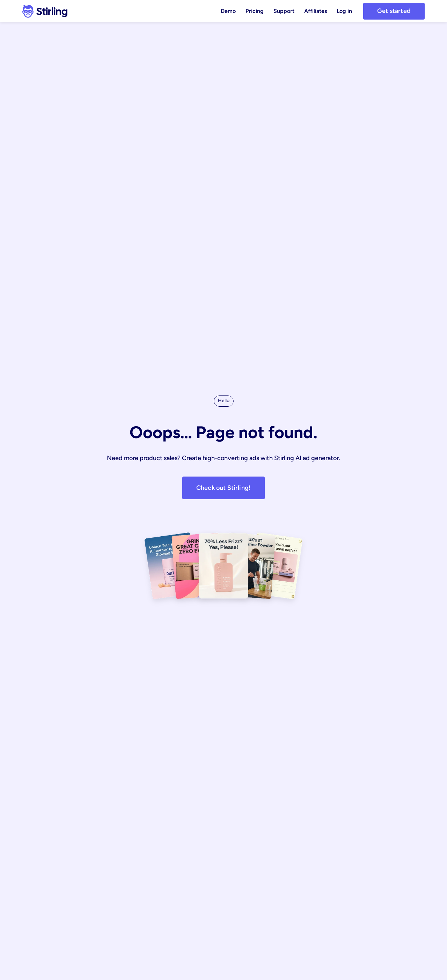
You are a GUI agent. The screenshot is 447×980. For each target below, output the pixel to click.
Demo (228, 11)
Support (284, 11)
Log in (344, 11)
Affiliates (316, 11)
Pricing (255, 11)
